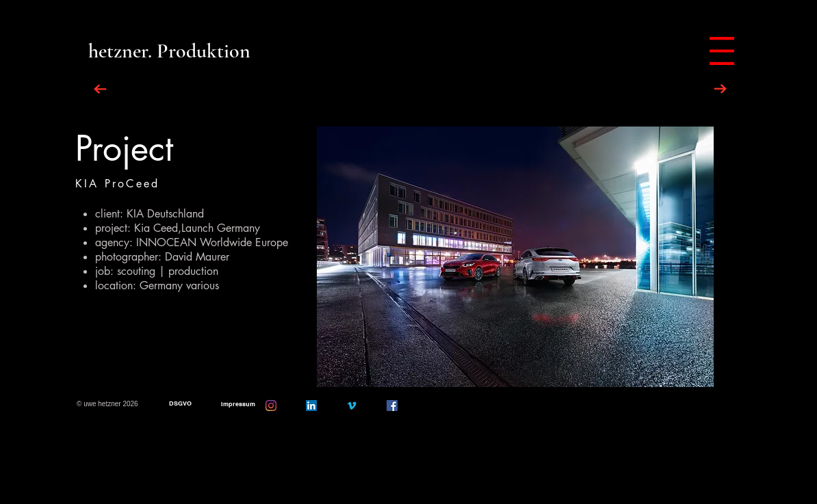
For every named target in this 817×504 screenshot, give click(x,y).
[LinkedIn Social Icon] (311, 406)
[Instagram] (271, 406)
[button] (515, 257)
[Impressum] (238, 404)
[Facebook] (392, 406)
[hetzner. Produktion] (169, 51)
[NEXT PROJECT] (721, 89)
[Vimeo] (352, 406)
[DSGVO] (180, 404)
